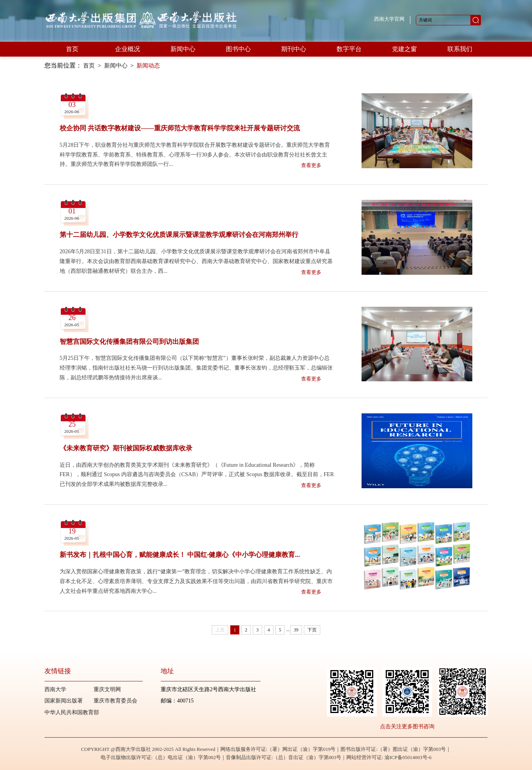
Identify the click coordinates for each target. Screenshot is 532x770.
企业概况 (128, 49)
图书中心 (238, 49)
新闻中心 (183, 49)
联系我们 (460, 49)
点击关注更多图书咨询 (407, 726)
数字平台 (349, 49)
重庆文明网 (107, 689)
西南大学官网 (389, 19)
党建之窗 (404, 49)
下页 (312, 630)
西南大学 (55, 689)
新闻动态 (148, 66)
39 (296, 630)
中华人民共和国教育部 (72, 712)
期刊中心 (294, 49)
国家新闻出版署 (64, 701)
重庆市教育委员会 (115, 701)
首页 (72, 49)
